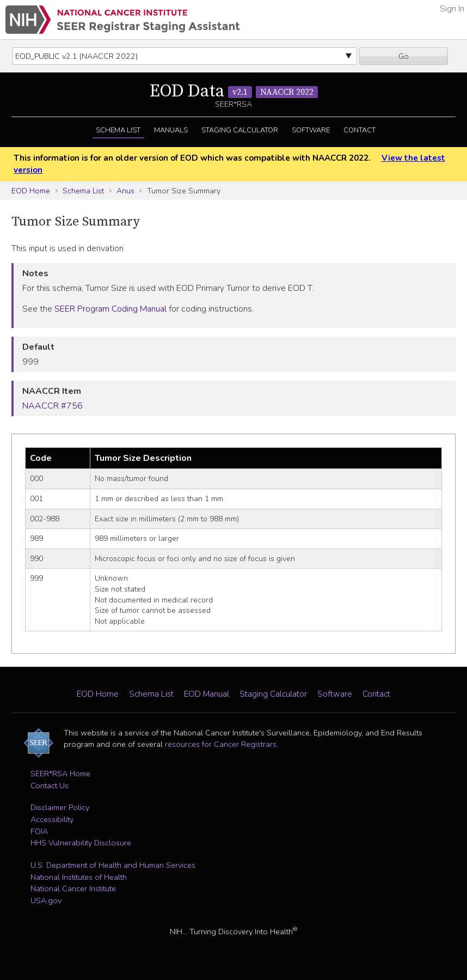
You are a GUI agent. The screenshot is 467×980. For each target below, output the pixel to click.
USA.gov (46, 900)
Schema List (118, 130)
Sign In (452, 9)
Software (311, 130)
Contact (360, 130)
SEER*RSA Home (60, 774)
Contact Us (50, 786)
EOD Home (31, 191)
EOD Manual (207, 694)
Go (404, 56)
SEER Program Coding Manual (110, 309)
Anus (125, 191)
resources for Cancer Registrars (221, 744)
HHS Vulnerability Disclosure (81, 843)
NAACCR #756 (53, 406)
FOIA (39, 831)
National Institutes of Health (79, 877)
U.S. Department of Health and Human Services (113, 865)
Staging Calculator (240, 130)
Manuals (171, 130)
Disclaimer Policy (60, 807)
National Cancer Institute (73, 888)
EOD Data (234, 92)
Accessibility (52, 819)
